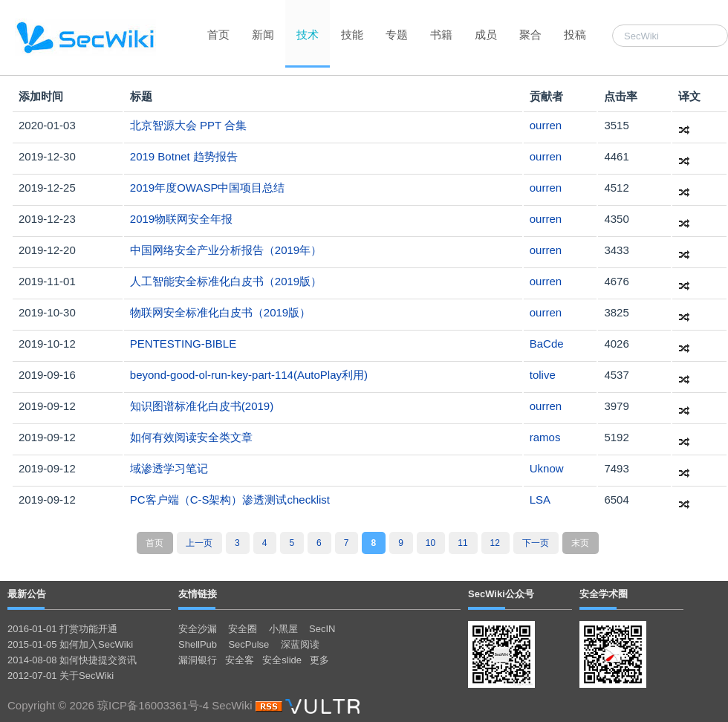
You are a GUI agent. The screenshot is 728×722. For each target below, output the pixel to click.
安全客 (240, 660)
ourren (546, 125)
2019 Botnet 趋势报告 (184, 156)
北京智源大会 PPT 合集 (188, 125)
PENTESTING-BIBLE (183, 344)
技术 (308, 35)
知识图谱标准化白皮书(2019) (202, 406)
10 (430, 543)
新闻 (263, 35)
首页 (218, 35)
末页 (580, 543)
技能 (352, 35)
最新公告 (27, 594)
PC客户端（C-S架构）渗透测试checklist (230, 500)
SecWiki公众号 (501, 594)
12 (495, 543)
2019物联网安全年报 (181, 219)
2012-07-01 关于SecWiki (61, 676)
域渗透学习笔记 (169, 468)
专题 (397, 35)
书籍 (441, 35)
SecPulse (248, 644)
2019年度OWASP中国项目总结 (208, 188)
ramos (545, 437)
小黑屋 (283, 629)
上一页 (199, 543)
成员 (486, 35)
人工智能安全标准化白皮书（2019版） (226, 281)
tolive (543, 375)
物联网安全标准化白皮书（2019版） (220, 312)
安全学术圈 (604, 594)
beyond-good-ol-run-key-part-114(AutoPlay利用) (249, 375)
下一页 (536, 543)
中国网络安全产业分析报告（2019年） (226, 250)
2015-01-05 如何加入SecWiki (70, 644)
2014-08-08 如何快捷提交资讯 (72, 660)
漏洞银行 (198, 660)
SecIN (322, 629)
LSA (540, 500)
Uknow (547, 468)
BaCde (547, 344)
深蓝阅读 (300, 644)
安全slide (282, 660)
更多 (319, 660)
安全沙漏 (198, 629)
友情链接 (198, 594)
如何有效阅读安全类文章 (191, 437)
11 (462, 543)
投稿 (575, 35)
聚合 (530, 35)
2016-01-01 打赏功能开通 (62, 629)
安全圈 (243, 629)
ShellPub (198, 644)
